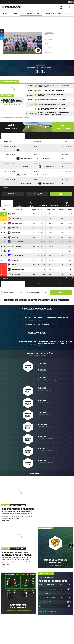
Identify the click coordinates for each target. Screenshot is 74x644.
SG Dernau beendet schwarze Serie (52, 100)
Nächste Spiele (13, 136)
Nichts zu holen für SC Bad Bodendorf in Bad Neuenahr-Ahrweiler (53, 114)
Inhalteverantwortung (46, 638)
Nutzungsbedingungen (26, 638)
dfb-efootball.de (28, 2)
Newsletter (65, 2)
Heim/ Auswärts (31, 204)
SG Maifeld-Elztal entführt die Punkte (51, 95)
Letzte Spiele (37, 136)
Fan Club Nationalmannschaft (40, 2)
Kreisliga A (37, 146)
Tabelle (7, 204)
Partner (51, 2)
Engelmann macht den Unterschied (52, 104)
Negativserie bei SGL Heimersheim (51, 90)
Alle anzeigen (37, 473)
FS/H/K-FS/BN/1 (30, 325)
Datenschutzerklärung (14, 638)
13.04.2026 (30, 95)
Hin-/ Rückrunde (19, 204)
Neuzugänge (37, 284)
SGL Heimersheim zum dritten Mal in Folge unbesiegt (52, 109)
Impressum (4, 638)
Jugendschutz (36, 638)
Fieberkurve (43, 204)
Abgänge (61, 284)
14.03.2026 (30, 100)
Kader (13, 284)
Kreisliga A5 (50, 33)
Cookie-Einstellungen (58, 638)
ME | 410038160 (66, 155)
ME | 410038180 (66, 180)
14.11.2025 (29, 104)
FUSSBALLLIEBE (19, 2)
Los (61, 194)
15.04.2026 (30, 90)
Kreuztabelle (55, 204)
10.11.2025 (29, 109)
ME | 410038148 (66, 146)
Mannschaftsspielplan (61, 136)
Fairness (67, 204)
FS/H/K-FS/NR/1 (44, 325)
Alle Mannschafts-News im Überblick (17, 117)
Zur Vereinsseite (37, 25)
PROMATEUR (5, 2)
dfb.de (12, 2)
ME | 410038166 (66, 163)
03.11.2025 (29, 114)
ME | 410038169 (66, 171)
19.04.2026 (30, 86)
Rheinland (39, 20)
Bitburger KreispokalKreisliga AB (53, 318)
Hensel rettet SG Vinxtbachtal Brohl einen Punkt (11, 100)
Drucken (69, 278)
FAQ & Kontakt (57, 2)
